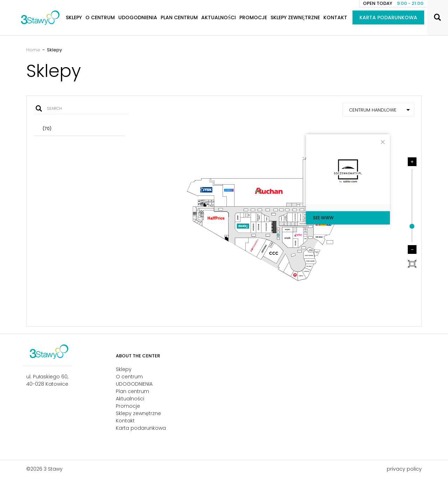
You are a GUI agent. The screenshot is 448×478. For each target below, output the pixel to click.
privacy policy (404, 469)
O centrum (100, 17)
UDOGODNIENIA (138, 17)
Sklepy (74, 17)
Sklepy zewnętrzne (295, 17)
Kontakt (335, 17)
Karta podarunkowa (388, 17)
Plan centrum (179, 17)
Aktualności (219, 17)
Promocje (253, 17)
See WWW (323, 218)
